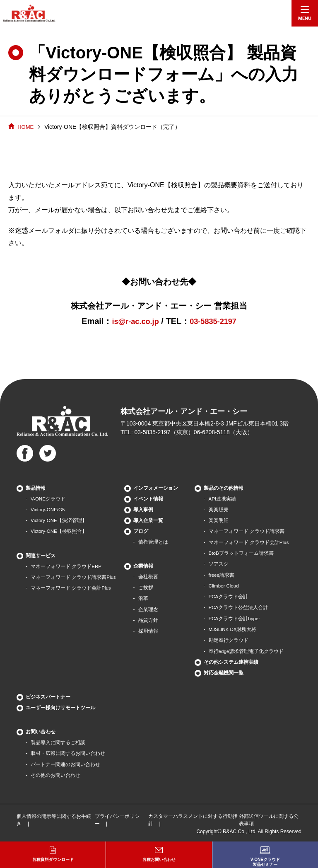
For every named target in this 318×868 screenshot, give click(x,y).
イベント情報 (149, 499)
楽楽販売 (219, 510)
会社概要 (149, 577)
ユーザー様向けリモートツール (60, 706)
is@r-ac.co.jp (133, 321)
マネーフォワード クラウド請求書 (247, 531)
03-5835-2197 (216, 321)
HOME (26, 127)
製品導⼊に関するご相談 (58, 741)
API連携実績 (223, 499)
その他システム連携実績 (231, 660)
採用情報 (149, 631)
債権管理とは (154, 542)
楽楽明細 (219, 520)
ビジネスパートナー (48, 695)
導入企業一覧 (149, 520)
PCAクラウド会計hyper (235, 617)
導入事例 (144, 510)
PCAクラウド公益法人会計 (239, 607)
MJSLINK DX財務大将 (234, 628)
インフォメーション (156, 488)
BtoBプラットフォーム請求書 (242, 553)
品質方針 (149, 620)
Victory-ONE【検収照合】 (59, 531)
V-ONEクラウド (48, 499)
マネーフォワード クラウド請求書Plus (73, 577)
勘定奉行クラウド (229, 639)
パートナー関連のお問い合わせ (65, 762)
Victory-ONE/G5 (48, 510)
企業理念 (149, 609)
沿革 (144, 598)
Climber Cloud (225, 585)
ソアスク (219, 563)
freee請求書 (222, 574)
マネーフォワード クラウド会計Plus (71, 588)
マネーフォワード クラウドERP (66, 566)
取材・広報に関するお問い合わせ (68, 752)
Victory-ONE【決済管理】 (59, 520)
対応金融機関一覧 (224, 671)
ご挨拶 (146, 588)
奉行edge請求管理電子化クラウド (247, 650)
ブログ (141, 531)
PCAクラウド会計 (229, 596)
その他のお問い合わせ (55, 773)
